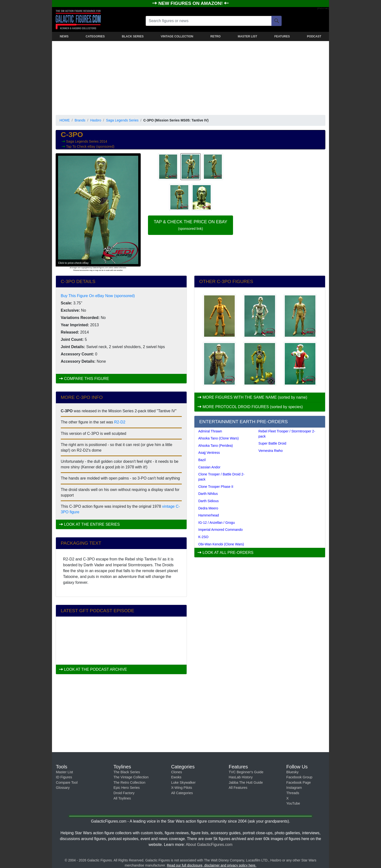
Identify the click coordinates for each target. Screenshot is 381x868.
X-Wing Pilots (182, 788)
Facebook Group (299, 777)
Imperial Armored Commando (221, 530)
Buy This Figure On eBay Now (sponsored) (98, 296)
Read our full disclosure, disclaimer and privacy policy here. (212, 865)
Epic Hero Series (127, 788)
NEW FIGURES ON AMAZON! (191, 3)
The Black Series (127, 772)
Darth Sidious (208, 501)
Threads (293, 793)
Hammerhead (209, 515)
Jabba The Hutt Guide (246, 782)
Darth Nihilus (208, 494)
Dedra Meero (208, 508)
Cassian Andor (209, 467)
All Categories (182, 793)
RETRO (216, 36)
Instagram (294, 788)
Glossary (63, 788)
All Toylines (122, 798)
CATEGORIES (95, 36)
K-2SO (203, 537)
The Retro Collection (129, 782)
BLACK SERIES (133, 36)
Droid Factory (124, 793)
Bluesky (292, 772)
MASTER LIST (247, 36)
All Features (238, 788)
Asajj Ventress (209, 453)
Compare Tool (67, 782)
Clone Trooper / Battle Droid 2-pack (221, 477)
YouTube (293, 803)
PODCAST (314, 36)
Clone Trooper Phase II (216, 487)
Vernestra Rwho (271, 451)
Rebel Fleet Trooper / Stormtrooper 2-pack (287, 434)
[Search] (277, 21)
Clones (177, 772)
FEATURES (282, 36)
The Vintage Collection (131, 777)
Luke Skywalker (183, 782)
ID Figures (64, 777)
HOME (65, 120)
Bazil (202, 460)
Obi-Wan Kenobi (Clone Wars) (221, 544)
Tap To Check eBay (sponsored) (90, 146)
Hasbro (96, 120)
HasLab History (241, 777)
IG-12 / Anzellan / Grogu (216, 523)
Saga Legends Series (122, 120)
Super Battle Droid (272, 443)
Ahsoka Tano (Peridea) (216, 446)
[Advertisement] (190, 77)
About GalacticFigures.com (209, 845)
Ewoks (176, 777)
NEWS (64, 36)
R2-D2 (120, 422)
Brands (80, 120)
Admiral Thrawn (210, 431)
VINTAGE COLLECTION (177, 36)
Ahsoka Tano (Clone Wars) (219, 438)
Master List (64, 772)
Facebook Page (299, 782)
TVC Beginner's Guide (246, 772)
